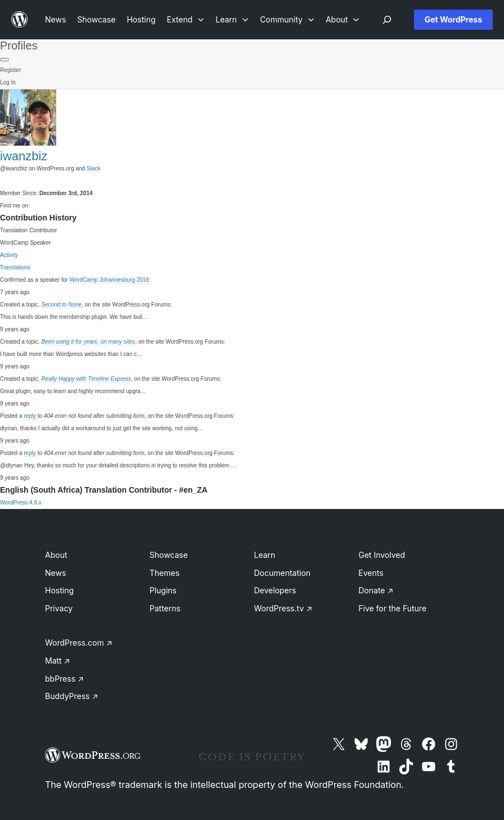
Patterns (165, 608)
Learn (265, 555)
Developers (275, 590)
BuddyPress (71, 696)
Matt (57, 661)
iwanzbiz (24, 156)
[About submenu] (343, 19)
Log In (8, 82)
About (56, 555)
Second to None (61, 305)
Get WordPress (453, 19)
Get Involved (382, 555)
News (55, 573)
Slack (93, 168)
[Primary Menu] (4, 60)
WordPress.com (79, 643)
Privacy (59, 608)
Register (10, 70)
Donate (376, 590)
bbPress (64, 679)
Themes (165, 573)
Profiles (19, 46)
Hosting (59, 590)
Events (371, 573)
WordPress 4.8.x (21, 503)
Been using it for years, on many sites (88, 342)
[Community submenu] (287, 19)
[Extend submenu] (186, 19)
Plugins (163, 590)
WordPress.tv (283, 608)
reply (30, 416)
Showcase (169, 555)
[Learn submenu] (232, 19)
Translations (15, 267)
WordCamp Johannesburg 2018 (109, 280)
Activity (9, 255)
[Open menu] (387, 20)
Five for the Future (392, 608)
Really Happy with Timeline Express (86, 379)
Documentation (283, 573)
